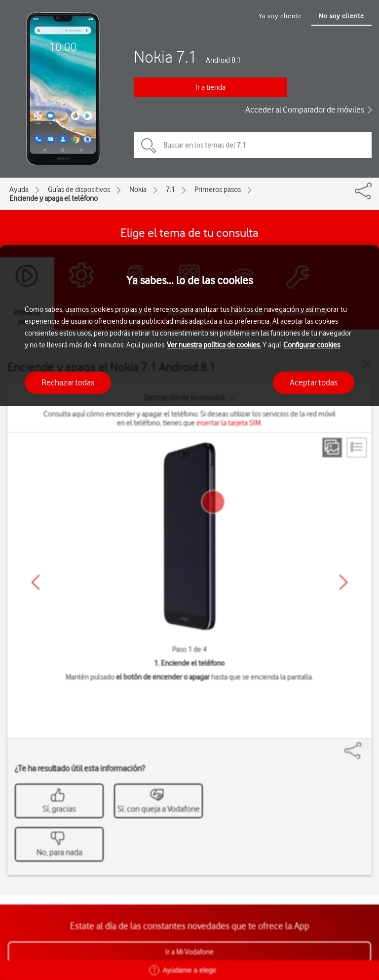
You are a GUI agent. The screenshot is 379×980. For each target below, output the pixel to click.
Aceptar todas (314, 382)
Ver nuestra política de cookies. (214, 345)
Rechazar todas (68, 382)
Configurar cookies (312, 345)
